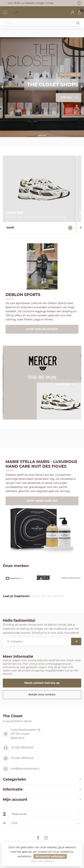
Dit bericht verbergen (50, 856)
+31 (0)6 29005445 (22, 748)
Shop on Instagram (48, 596)
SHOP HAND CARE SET (42, 501)
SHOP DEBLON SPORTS (42, 329)
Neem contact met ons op (42, 683)
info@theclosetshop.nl (25, 769)
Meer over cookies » (43, 861)
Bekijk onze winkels (42, 695)
